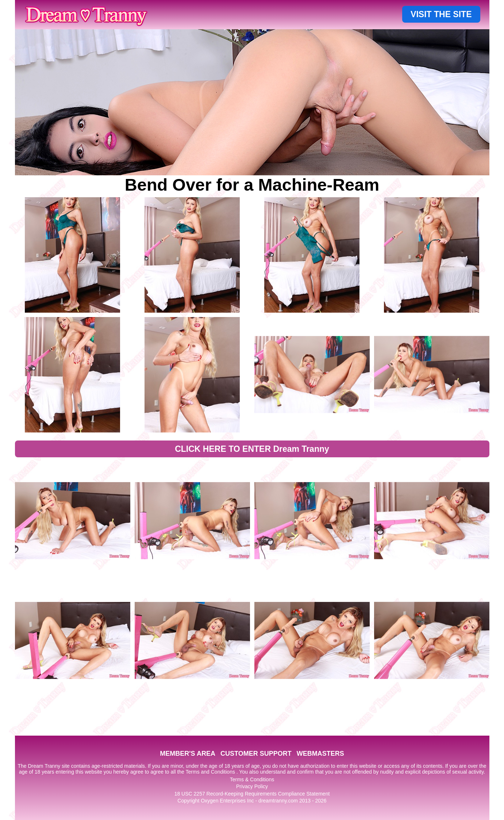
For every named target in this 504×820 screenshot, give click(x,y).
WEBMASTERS (320, 754)
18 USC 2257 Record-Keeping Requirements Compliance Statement (252, 794)
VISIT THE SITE (441, 14)
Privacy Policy (252, 786)
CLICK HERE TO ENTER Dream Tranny (252, 449)
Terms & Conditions (252, 779)
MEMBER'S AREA (188, 754)
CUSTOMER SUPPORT (256, 754)
